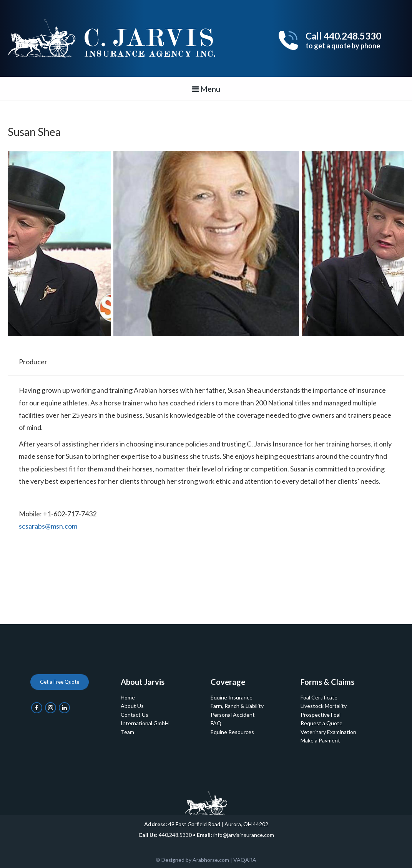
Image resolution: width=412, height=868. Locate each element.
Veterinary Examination (328, 732)
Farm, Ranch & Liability (237, 706)
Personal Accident (233, 715)
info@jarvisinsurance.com (244, 835)
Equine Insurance (232, 697)
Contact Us (135, 715)
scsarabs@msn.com (48, 526)
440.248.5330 (175, 835)
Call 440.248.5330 (343, 40)
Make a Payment (320, 740)
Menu (206, 89)
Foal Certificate (319, 697)
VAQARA (245, 860)
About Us (132, 706)
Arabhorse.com (211, 860)
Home (128, 697)
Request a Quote (321, 723)
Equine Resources (232, 732)
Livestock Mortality (324, 706)
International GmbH (145, 723)
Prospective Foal (321, 715)
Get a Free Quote (60, 682)
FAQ (216, 723)
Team (127, 732)
